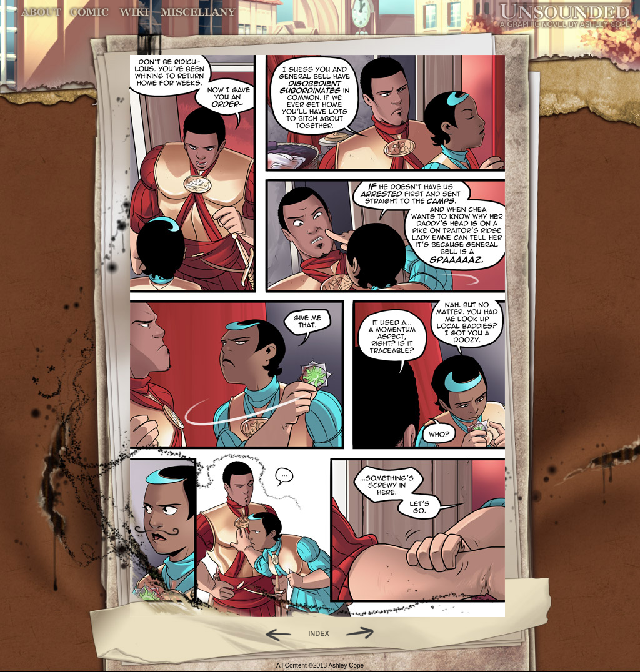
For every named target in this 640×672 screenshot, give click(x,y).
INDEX (319, 633)
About (42, 12)
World (135, 12)
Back (273, 633)
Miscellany (198, 12)
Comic (90, 12)
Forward (364, 633)
